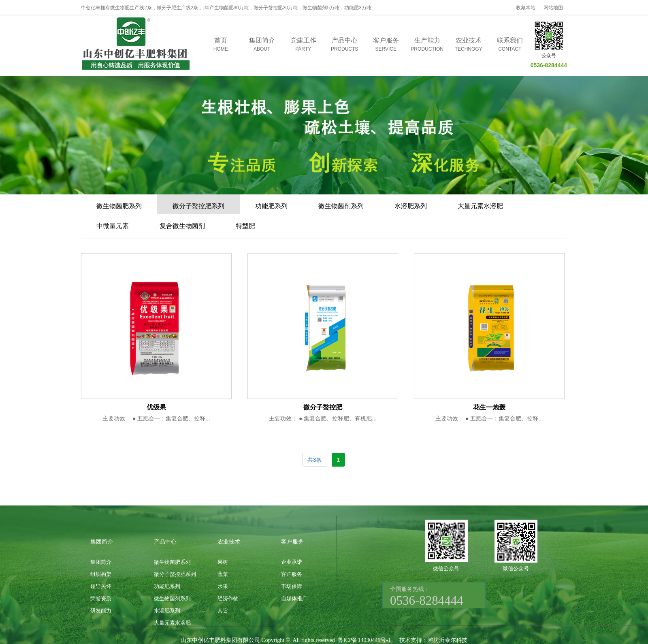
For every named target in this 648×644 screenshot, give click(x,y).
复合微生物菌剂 (182, 226)
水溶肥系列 (411, 206)
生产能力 (427, 45)
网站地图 (553, 8)
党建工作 (303, 45)
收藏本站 (526, 8)
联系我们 (510, 45)
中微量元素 (113, 226)
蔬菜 (223, 574)
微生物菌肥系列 (119, 206)
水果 (223, 586)
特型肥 (245, 226)
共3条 (315, 460)
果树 (223, 562)
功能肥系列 (271, 206)
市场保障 (292, 586)
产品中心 (345, 45)
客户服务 (386, 45)
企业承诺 (292, 562)
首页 (221, 45)
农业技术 (469, 45)
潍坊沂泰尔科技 (448, 640)
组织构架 (101, 574)
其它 (223, 611)
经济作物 (228, 598)
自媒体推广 (294, 598)
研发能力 (101, 611)
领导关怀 (101, 586)
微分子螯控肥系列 (198, 206)
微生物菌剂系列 (341, 206)
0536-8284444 (549, 65)
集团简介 (262, 45)
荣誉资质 (101, 598)
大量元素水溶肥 (480, 206)
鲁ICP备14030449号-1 (364, 640)
